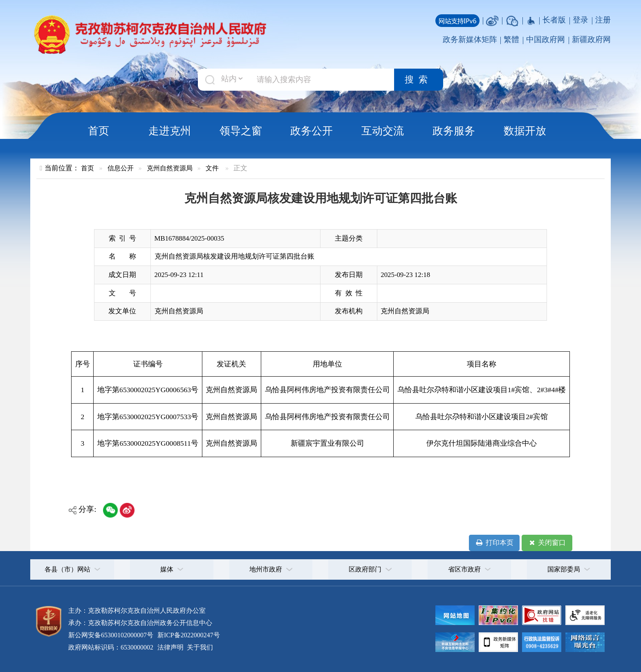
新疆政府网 (591, 39)
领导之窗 (241, 131)
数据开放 (525, 131)
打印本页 (494, 543)
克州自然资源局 (170, 168)
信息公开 (121, 168)
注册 (603, 20)
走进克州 (170, 131)
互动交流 (383, 131)
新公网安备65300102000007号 (111, 635)
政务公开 (312, 131)
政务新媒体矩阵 (470, 39)
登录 (580, 20)
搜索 (419, 80)
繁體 (511, 39)
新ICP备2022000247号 (188, 635)
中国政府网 (546, 39)
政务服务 (454, 131)
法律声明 (170, 647)
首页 (99, 131)
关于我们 (199, 647)
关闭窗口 (547, 543)
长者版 (554, 20)
